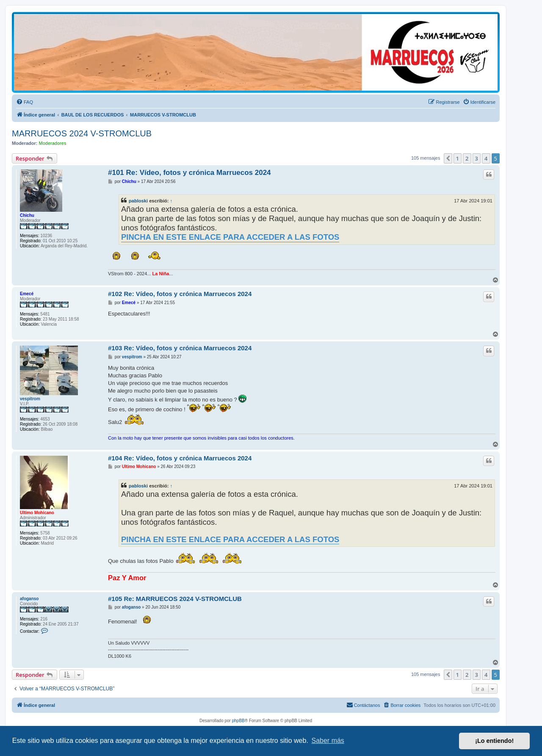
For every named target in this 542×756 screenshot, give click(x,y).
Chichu (27, 215)
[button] (448, 158)
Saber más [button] (328, 741)
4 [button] (486, 158)
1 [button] (458, 158)
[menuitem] (25, 102)
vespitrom (30, 399)
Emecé (27, 294)
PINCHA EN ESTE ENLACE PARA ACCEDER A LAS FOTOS (230, 237)
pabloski (138, 201)
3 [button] (477, 158)
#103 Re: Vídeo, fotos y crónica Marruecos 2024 (180, 348)
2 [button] (467, 158)
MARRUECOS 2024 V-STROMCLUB (82, 133)
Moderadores (53, 143)
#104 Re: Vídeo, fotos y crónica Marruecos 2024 (180, 458)
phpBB (238, 721)
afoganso (29, 599)
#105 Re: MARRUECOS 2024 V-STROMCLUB (175, 599)
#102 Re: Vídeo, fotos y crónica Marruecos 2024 (180, 294)
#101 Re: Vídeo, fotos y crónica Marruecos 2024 (189, 173)
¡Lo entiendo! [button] (494, 741)
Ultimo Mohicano (37, 513)
